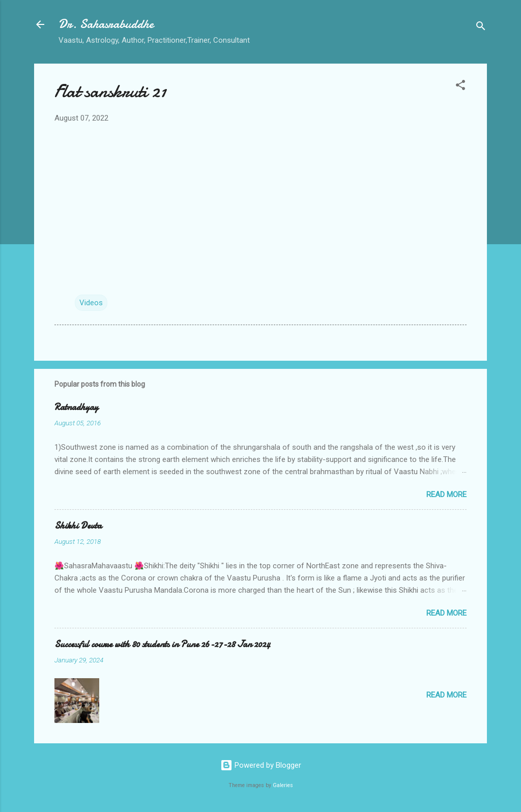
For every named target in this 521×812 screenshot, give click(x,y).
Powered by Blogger (261, 765)
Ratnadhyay (76, 407)
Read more (446, 495)
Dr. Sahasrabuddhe (106, 24)
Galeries (283, 785)
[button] (460, 87)
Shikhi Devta (78, 526)
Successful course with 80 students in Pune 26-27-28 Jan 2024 (162, 644)
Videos (91, 303)
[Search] (481, 28)
